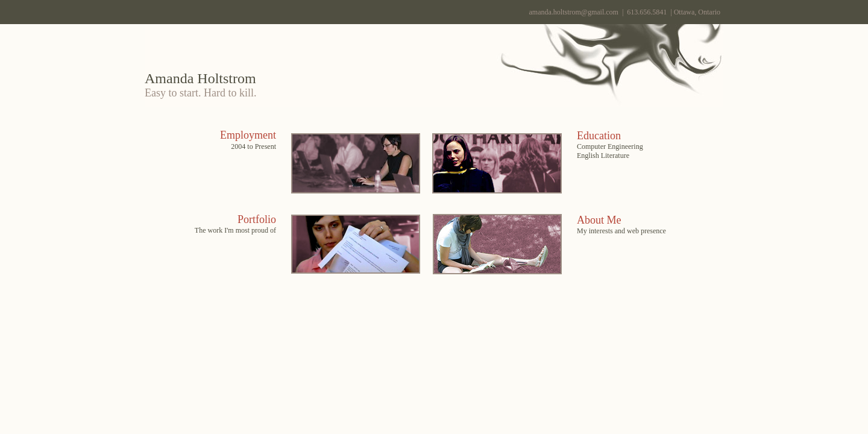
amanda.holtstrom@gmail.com (574, 12)
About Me (599, 220)
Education (599, 136)
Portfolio (257, 219)
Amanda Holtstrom (200, 78)
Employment (248, 135)
